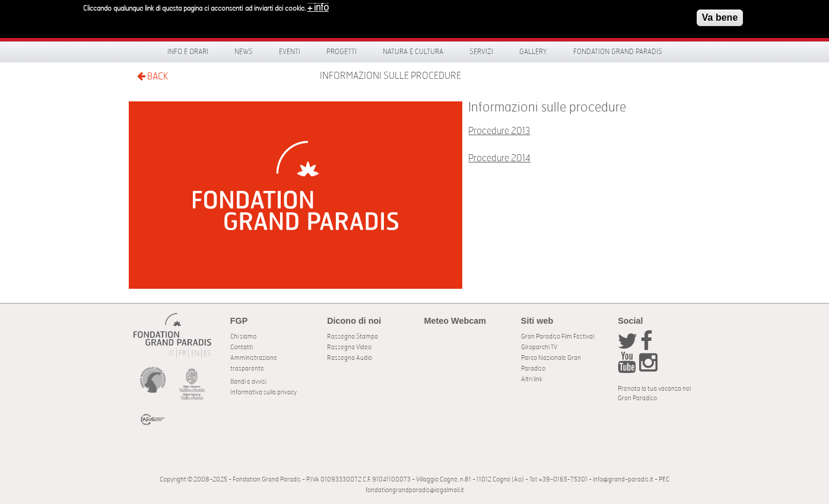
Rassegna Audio (350, 358)
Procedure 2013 (499, 131)
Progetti (342, 52)
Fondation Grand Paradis (618, 52)
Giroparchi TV (539, 347)
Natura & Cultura (413, 52)
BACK (153, 76)
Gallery (533, 52)
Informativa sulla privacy (263, 392)
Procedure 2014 (499, 158)
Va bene (720, 15)
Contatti (242, 347)
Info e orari (188, 52)
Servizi (481, 52)
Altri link (532, 379)
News (244, 52)
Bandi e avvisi (248, 382)
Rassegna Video (349, 347)
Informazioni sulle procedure (390, 76)
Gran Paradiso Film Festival (558, 336)
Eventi (290, 52)
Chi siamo (243, 336)
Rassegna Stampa (352, 336)
